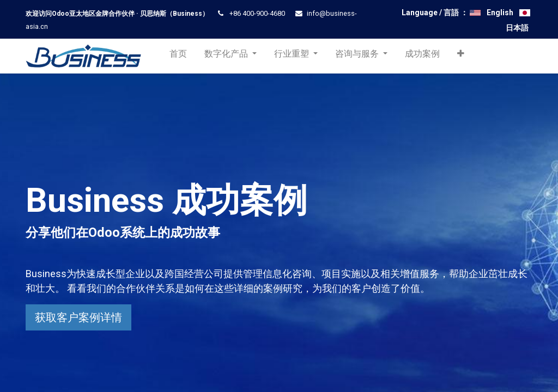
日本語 (517, 28)
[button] (463, 56)
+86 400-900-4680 (257, 13)
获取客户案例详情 (78, 317)
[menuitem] (180, 56)
